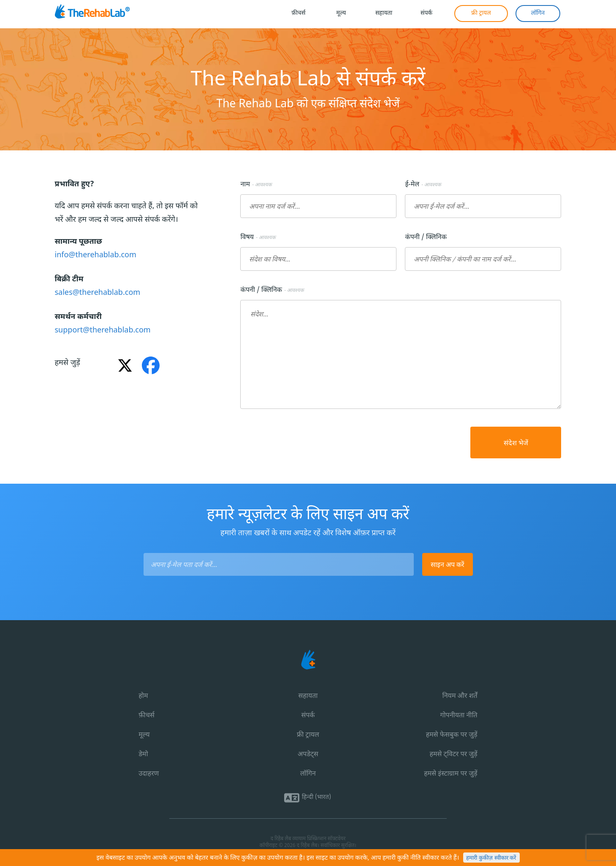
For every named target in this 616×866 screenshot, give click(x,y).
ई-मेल (423, 185)
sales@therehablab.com (98, 293)
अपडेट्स (308, 755)
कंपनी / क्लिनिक (427, 238)
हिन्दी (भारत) (316, 797)
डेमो (143, 755)
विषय (258, 238)
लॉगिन (308, 774)
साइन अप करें (448, 564)
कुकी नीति (409, 858)
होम (143, 696)
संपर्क (308, 716)
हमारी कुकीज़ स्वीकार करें (491, 858)
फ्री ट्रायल (308, 735)
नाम (256, 185)
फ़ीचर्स (146, 716)
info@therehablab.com (96, 255)
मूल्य (144, 735)
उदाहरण (149, 774)
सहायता (308, 696)
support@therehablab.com (103, 331)
